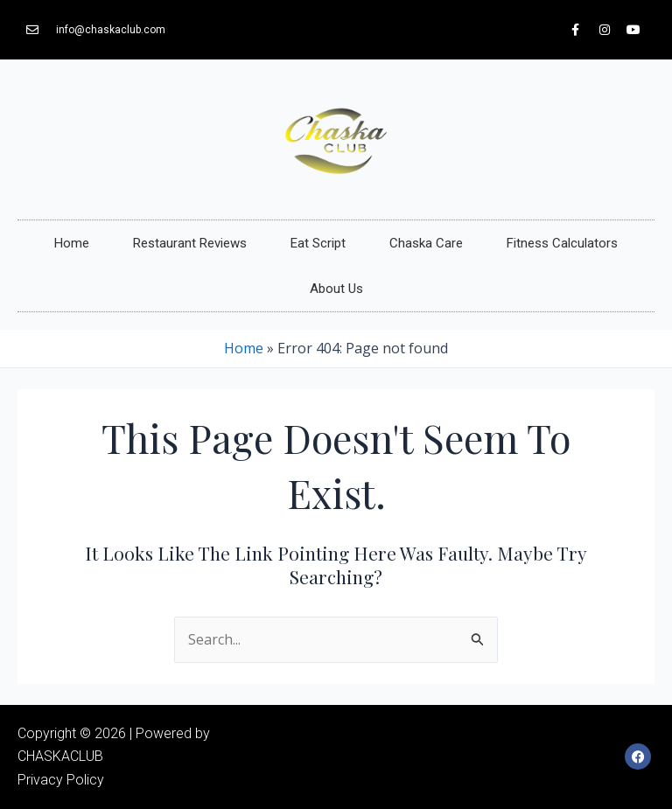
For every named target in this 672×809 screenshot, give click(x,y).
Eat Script (318, 243)
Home (72, 243)
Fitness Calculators (562, 243)
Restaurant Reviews (190, 243)
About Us (336, 289)
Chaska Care (426, 243)
